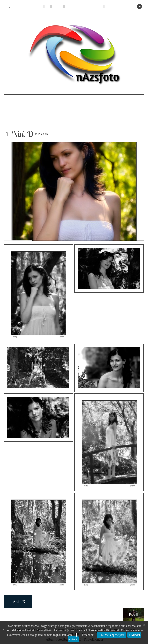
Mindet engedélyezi (112, 635)
